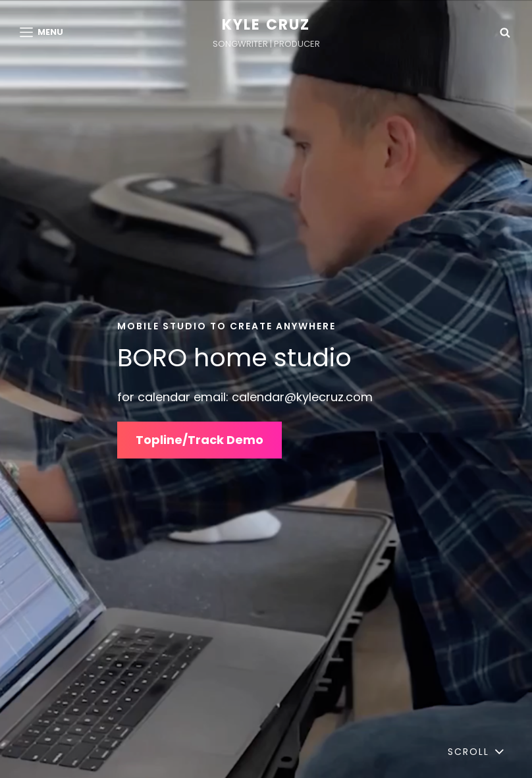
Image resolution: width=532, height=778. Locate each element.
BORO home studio (234, 357)
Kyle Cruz (266, 25)
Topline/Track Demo (199, 440)
